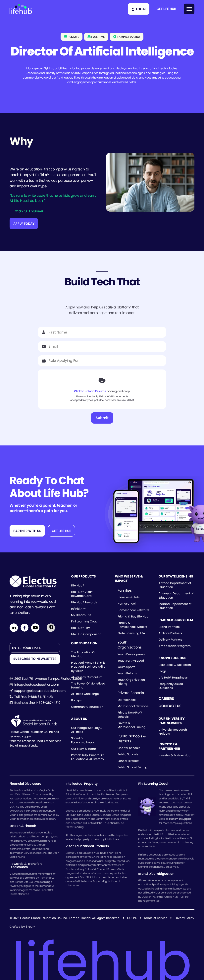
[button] (166, 9)
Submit (102, 418)
